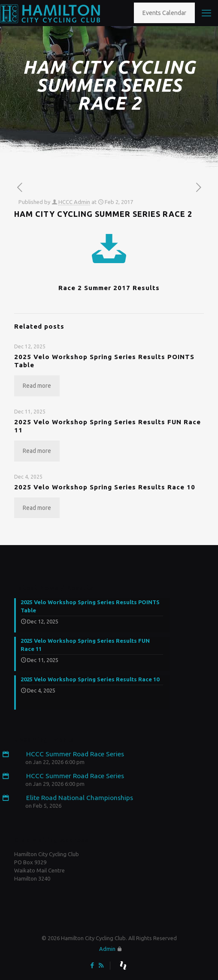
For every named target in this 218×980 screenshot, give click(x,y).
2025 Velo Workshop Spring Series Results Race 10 (105, 487)
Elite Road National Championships (74, 798)
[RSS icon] (101, 965)
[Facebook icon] (92, 965)
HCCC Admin (74, 202)
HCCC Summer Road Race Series (69, 754)
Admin (107, 949)
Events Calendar (164, 13)
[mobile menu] (206, 13)
